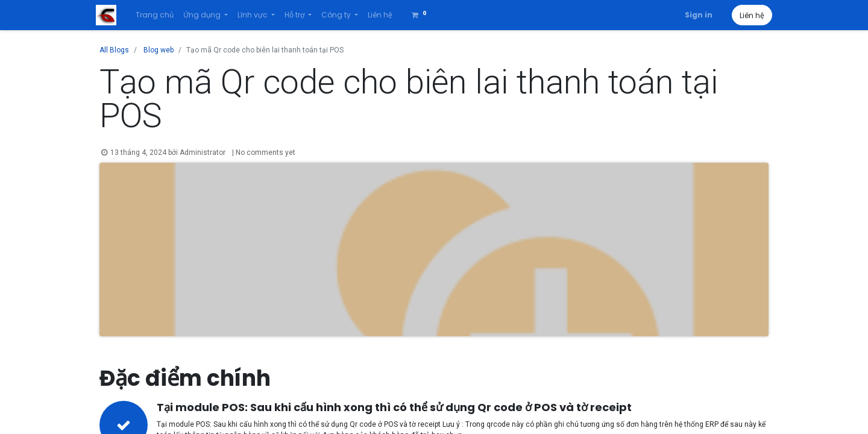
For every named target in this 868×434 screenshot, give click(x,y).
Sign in (695, 15)
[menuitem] (158, 15)
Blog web (159, 50)
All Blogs (114, 50)
